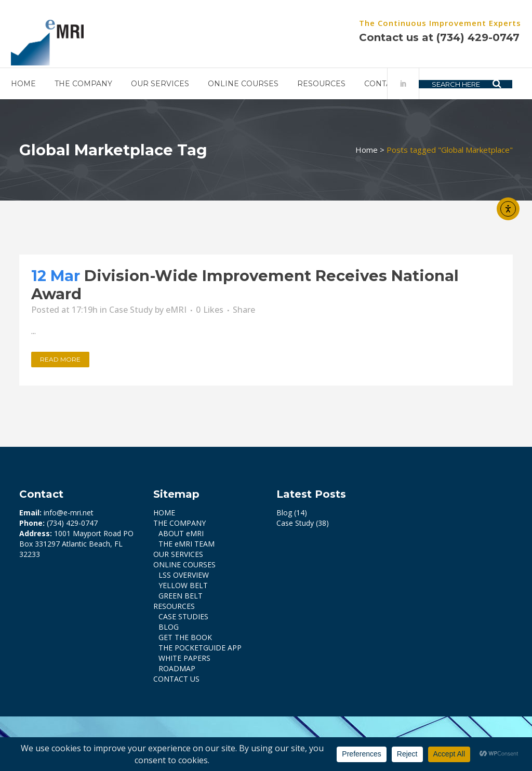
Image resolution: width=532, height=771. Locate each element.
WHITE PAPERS (184, 658)
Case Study (131, 310)
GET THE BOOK (185, 637)
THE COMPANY (179, 523)
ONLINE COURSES (184, 564)
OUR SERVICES (178, 554)
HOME (164, 513)
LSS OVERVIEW (184, 575)
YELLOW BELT (183, 585)
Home (367, 150)
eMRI (176, 310)
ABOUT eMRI (181, 533)
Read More (60, 359)
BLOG (169, 627)
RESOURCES (174, 606)
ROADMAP (177, 668)
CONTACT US (176, 679)
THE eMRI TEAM (187, 544)
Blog (284, 513)
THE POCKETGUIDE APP (200, 648)
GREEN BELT (181, 596)
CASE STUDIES (183, 616)
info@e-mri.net (69, 513)
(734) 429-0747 (465, 37)
